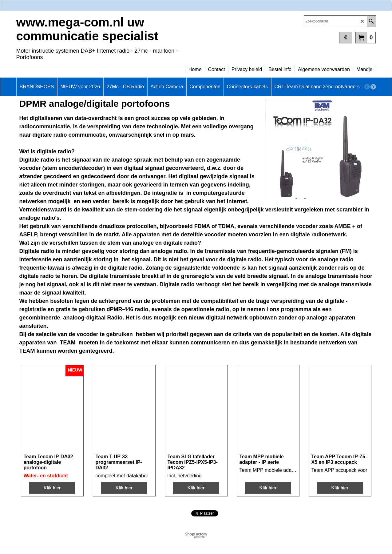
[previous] (367, 87)
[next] (373, 87)
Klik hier (52, 488)
